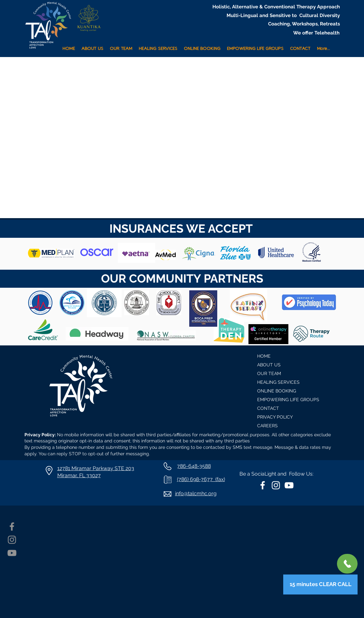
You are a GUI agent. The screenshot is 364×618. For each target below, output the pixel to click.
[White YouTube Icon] (289, 485)
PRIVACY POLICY (275, 417)
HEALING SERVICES (278, 382)
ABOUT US (269, 365)
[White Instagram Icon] (276, 485)
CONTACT (268, 408)
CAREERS (267, 426)
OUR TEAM (269, 373)
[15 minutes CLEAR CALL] (320, 584)
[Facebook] (12, 526)
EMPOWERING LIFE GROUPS (288, 400)
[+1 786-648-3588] (347, 564)
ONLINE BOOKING (277, 391)
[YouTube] (12, 553)
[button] (158, 46)
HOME (264, 356)
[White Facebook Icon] (263, 485)
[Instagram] (12, 540)
